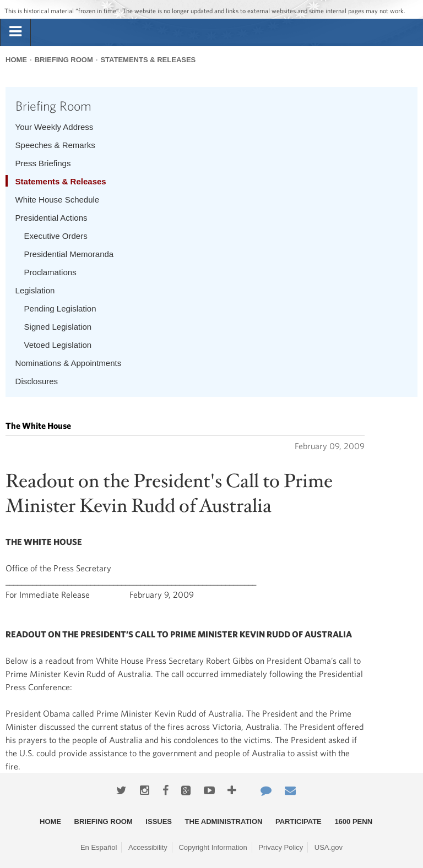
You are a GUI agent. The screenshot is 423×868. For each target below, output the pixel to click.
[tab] (15, 32)
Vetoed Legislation (58, 345)
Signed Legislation (58, 327)
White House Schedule (58, 200)
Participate (299, 821)
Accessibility (148, 847)
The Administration (224, 821)
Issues (159, 821)
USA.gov (329, 847)
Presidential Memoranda (69, 254)
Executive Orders (56, 236)
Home (16, 60)
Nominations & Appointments (69, 363)
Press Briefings (43, 163)
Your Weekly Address (55, 127)
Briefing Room (64, 60)
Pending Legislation (60, 309)
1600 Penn (353, 821)
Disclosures (37, 381)
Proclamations (50, 272)
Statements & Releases (148, 60)
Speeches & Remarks (55, 145)
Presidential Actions (51, 218)
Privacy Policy (281, 847)
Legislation (35, 290)
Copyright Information (213, 847)
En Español (99, 847)
